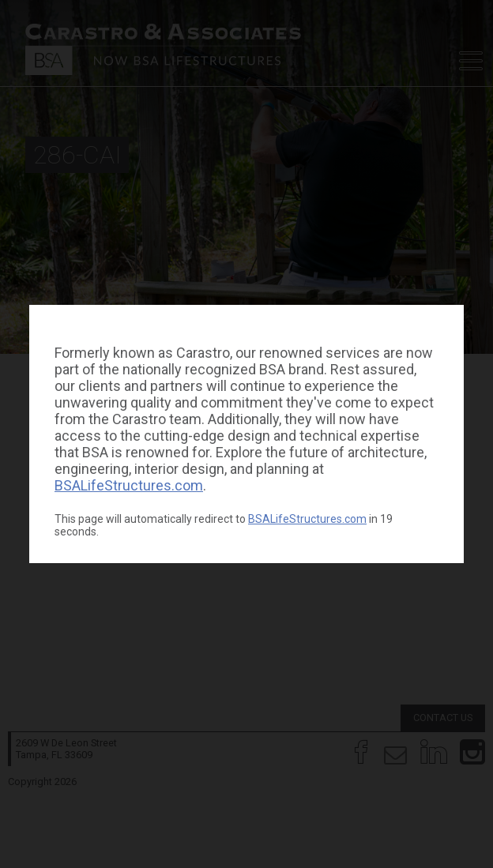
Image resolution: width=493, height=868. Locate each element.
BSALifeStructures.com (129, 485)
